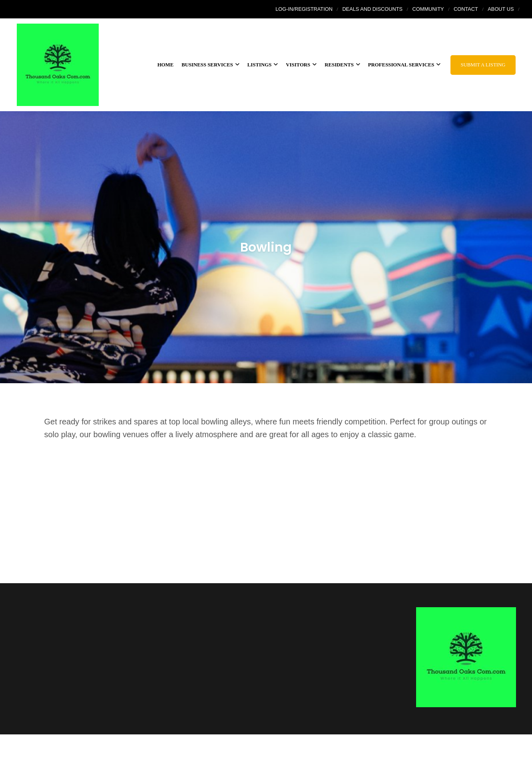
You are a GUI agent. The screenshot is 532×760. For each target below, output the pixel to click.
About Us (501, 9)
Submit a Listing (483, 65)
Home (166, 65)
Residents (342, 65)
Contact (466, 9)
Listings (263, 65)
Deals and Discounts (372, 9)
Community (428, 9)
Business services (210, 65)
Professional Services (404, 65)
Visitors (301, 65)
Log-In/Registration (304, 9)
